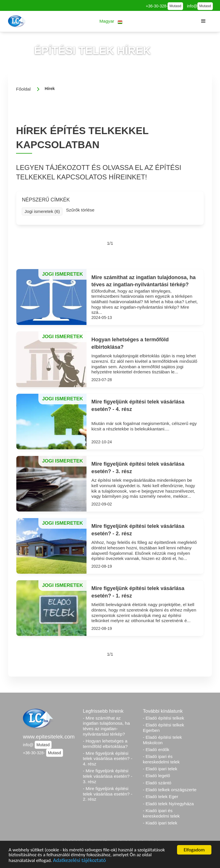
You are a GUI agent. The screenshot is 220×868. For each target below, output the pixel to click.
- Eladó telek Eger (161, 797)
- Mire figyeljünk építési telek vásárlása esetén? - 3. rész (108, 776)
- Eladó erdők (156, 750)
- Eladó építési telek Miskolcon (162, 740)
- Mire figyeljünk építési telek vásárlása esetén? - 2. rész (108, 794)
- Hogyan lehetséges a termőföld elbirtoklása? (105, 744)
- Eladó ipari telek (160, 769)
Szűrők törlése (80, 210)
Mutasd (175, 6)
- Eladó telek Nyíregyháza (168, 804)
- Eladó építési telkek (164, 718)
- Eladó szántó (157, 783)
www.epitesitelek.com (49, 737)
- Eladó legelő (157, 776)
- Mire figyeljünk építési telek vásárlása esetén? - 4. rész (108, 759)
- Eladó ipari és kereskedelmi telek (161, 759)
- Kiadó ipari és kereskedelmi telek (161, 813)
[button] (111, 21)
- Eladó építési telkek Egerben (164, 728)
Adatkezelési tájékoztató (79, 861)
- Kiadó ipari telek (160, 823)
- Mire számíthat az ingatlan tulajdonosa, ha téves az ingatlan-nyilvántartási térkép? (106, 726)
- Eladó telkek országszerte (170, 790)
